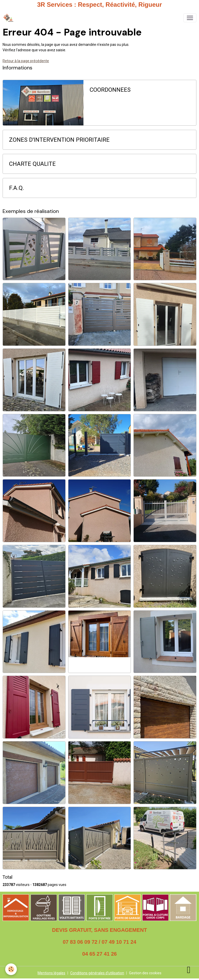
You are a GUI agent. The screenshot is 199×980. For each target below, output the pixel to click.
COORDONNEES (110, 90)
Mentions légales (51, 973)
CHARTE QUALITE (32, 164)
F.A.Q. (17, 188)
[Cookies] (11, 969)
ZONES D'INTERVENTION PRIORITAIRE (59, 140)
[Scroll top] (189, 970)
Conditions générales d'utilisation (97, 973)
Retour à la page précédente (26, 61)
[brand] (9, 18)
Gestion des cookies (145, 973)
